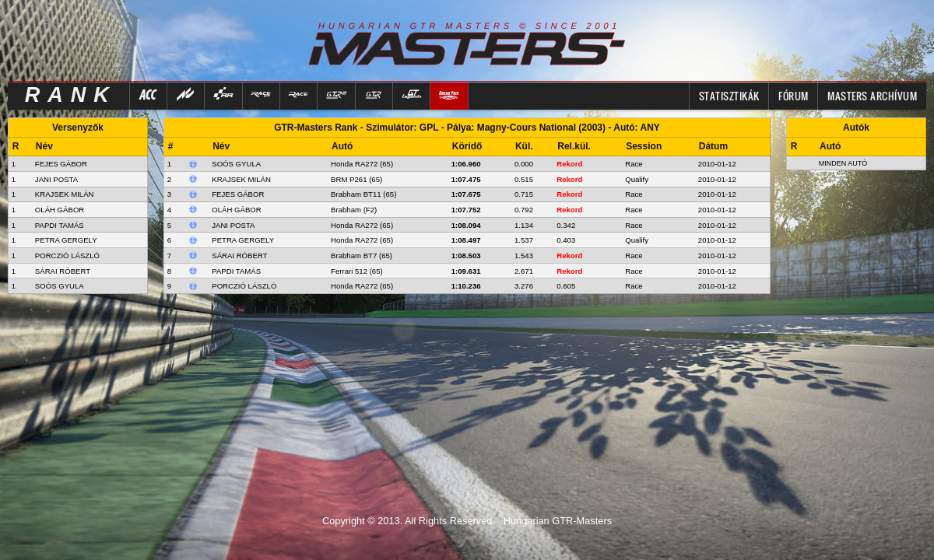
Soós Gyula (236, 164)
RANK (71, 95)
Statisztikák (729, 96)
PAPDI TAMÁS (60, 225)
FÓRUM (794, 96)
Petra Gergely (243, 240)
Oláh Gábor (236, 210)
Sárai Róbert (239, 255)
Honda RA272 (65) (362, 164)
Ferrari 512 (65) (357, 271)
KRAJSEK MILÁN (65, 194)
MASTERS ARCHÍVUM (872, 96)
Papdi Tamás (236, 271)
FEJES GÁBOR (61, 164)
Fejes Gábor (238, 194)
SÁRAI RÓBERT (63, 271)
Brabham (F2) (354, 210)
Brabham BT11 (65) (363, 194)
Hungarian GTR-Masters (558, 521)
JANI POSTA (56, 179)
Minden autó (843, 163)
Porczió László (244, 286)
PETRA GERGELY (66, 240)
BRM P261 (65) (356, 179)
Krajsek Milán (241, 179)
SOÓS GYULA (60, 286)
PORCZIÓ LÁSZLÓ (67, 255)
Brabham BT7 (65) (362, 255)
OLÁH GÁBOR (60, 210)
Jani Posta (233, 225)
